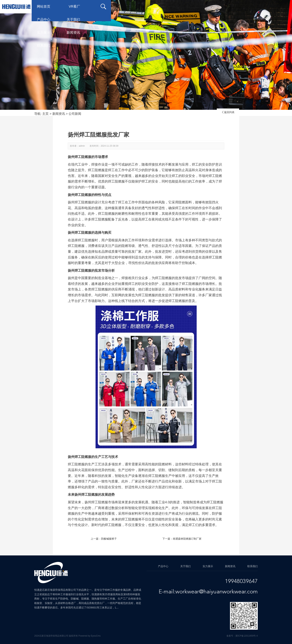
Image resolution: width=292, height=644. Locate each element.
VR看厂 (109, 7)
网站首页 (78, 7)
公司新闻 (75, 114)
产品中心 (138, 7)
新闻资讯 (227, 7)
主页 (45, 114)
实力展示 (197, 7)
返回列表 (228, 112)
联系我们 (257, 7)
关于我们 (168, 7)
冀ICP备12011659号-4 (247, 636)
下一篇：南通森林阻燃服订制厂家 (182, 539)
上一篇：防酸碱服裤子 (104, 539)
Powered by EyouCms (89, 636)
